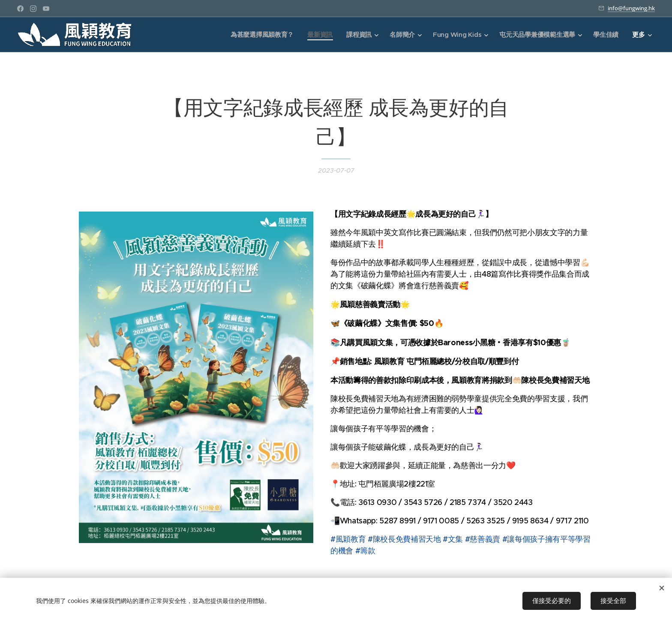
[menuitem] (259, 35)
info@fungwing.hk (631, 8)
